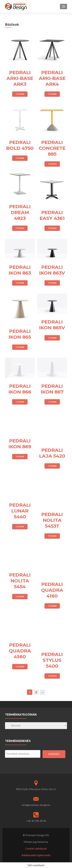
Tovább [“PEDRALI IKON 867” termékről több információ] (52, 402)
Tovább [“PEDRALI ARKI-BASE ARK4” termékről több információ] (52, 94)
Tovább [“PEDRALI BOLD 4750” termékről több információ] (20, 158)
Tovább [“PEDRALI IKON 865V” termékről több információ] (52, 338)
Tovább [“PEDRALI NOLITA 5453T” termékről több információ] (52, 536)
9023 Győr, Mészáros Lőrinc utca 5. (36, 789)
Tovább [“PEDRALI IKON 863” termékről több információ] (20, 283)
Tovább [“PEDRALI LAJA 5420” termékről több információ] (52, 466)
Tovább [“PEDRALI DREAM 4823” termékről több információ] (20, 228)
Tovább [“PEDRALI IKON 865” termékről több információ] (20, 347)
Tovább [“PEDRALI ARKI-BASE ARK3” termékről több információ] (20, 94)
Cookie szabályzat (36, 848)
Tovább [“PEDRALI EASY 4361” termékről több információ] (52, 228)
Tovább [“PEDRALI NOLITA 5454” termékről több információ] (20, 596)
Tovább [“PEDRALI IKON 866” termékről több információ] (20, 402)
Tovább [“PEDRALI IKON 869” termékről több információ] (20, 457)
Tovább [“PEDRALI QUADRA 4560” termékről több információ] (20, 667)
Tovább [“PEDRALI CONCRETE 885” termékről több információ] (52, 164)
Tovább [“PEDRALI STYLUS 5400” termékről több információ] (52, 676)
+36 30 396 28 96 (36, 821)
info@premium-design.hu (36, 805)
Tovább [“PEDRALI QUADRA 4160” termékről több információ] (52, 606)
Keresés (54, 754)
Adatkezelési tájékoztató (36, 855)
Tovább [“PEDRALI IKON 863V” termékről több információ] (52, 283)
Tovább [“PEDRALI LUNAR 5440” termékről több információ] (20, 527)
